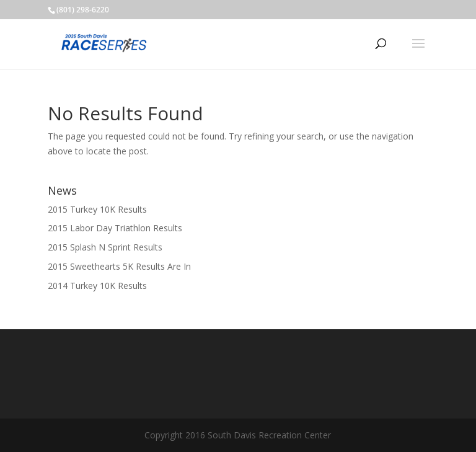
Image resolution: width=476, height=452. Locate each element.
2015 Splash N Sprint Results (105, 247)
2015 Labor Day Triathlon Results (115, 228)
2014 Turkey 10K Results (97, 286)
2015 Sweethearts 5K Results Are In (119, 266)
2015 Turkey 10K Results (97, 209)
